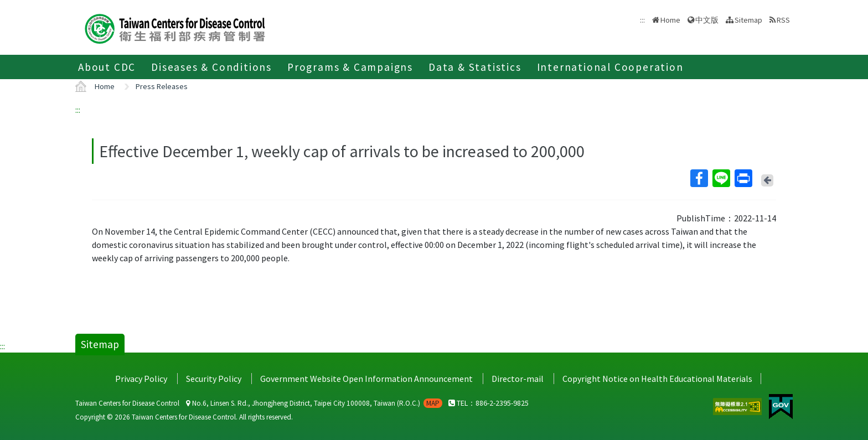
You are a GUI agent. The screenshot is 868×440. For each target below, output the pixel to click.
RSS (783, 20)
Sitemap (748, 20)
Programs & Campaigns (350, 67)
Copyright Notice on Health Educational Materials (657, 379)
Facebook (699, 178)
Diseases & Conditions (211, 67)
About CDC (107, 67)
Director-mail (518, 379)
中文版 (707, 20)
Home (670, 20)
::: (78, 110)
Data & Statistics (475, 67)
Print (743, 178)
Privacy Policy (141, 379)
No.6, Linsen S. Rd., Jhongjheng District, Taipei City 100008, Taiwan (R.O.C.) (314, 403)
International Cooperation (610, 67)
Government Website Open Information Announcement (366, 379)
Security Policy (214, 379)
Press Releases (162, 86)
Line (721, 178)
